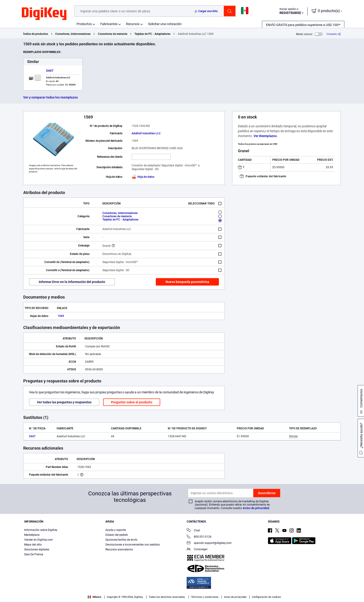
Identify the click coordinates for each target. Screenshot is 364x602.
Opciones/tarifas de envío (121, 540)
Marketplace (32, 535)
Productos (84, 24)
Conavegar (197, 550)
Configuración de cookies (266, 597)
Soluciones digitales (37, 549)
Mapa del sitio (33, 545)
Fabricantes (109, 24)
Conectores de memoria (113, 34)
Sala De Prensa (34, 554)
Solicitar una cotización (165, 24)
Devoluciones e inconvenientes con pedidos (133, 545)
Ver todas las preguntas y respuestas (64, 402)
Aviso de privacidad (256, 508)
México (94, 597)
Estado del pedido (117, 535)
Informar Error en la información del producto (72, 282)
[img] (44, 14)
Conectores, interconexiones (73, 34)
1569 (61, 316)
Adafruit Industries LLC (146, 133)
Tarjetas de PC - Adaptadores (152, 34)
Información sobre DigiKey (41, 530)
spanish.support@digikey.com (209, 543)
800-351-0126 (199, 537)
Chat (193, 531)
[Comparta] (334, 34)
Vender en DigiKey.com (39, 540)
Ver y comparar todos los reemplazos (50, 97)
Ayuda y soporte (116, 530)
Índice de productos (36, 34)
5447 (50, 71)
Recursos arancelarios (119, 549)
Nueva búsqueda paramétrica (187, 282)
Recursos (133, 24)
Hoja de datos (143, 177)
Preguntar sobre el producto (132, 402)
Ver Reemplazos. (266, 136)
